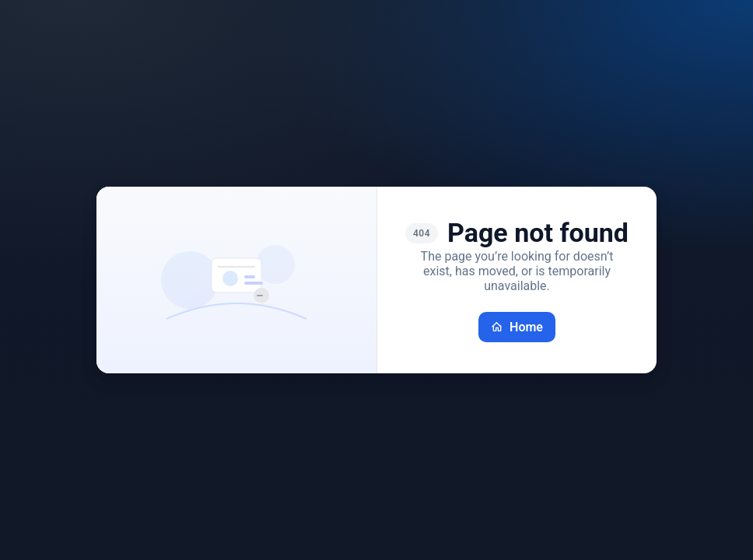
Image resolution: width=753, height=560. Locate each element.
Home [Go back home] (517, 327)
